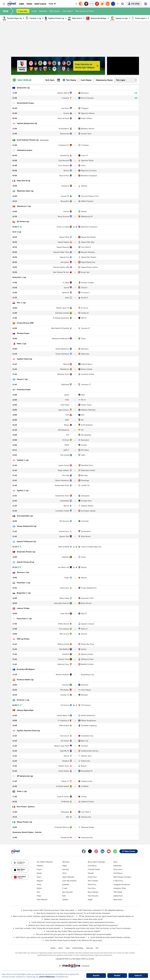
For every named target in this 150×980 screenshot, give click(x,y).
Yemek (39, 873)
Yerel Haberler (42, 900)
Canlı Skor (24, 11)
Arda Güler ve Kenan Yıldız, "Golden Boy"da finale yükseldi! (38, 928)
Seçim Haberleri (68, 877)
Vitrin (64, 873)
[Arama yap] (122, 4)
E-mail (65, 888)
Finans (39, 869)
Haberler (40, 866)
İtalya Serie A (75, 18)
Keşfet (90, 900)
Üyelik (68, 948)
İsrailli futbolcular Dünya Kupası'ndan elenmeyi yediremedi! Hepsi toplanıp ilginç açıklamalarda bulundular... (73, 922)
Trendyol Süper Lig (12, 18)
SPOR (6, 11)
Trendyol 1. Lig (33, 18)
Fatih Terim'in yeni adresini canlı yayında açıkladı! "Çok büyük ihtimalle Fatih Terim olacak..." (51, 937)
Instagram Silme (120, 888)
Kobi (64, 896)
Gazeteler (66, 884)
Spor (38, 892)
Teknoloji (66, 862)
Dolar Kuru (92, 884)
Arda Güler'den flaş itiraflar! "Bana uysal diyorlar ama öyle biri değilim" (73, 931)
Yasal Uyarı (90, 948)
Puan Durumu (44, 140)
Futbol (35, 11)
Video (39, 896)
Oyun (115, 862)
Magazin (40, 881)
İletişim (53, 948)
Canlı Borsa (92, 866)
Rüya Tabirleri (93, 892)
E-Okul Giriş (118, 881)
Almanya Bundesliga (96, 18)
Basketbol (43, 11)
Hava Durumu (93, 896)
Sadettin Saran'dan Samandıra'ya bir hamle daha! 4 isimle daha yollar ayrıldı (73, 919)
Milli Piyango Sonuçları (122, 877)
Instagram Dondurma (121, 884)
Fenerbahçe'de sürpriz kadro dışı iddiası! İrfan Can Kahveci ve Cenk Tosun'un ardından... (98, 928)
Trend (39, 884)
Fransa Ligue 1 (139, 18)
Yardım (60, 948)
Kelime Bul (117, 866)
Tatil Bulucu (118, 873)
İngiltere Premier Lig (54, 18)
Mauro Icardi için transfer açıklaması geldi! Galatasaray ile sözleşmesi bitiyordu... (44, 916)
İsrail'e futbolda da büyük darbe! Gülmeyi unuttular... (111, 937)
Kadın (39, 877)
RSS (97, 948)
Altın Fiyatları (93, 881)
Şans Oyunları (68, 892)
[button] (4, 4)
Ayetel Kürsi (118, 896)
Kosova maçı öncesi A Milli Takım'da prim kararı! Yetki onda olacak (49, 910)
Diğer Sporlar (55, 11)
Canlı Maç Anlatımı (69, 881)
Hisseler (91, 873)
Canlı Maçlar (85, 80)
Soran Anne (118, 869)
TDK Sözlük (118, 892)
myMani (65, 900)
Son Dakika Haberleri (45, 862)
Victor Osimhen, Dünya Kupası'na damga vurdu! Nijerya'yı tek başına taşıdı (73, 940)
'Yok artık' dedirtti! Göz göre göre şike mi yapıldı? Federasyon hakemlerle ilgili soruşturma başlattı (73, 934)
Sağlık (65, 866)
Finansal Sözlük (94, 869)
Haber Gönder (129, 851)
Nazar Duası (118, 900)
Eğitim (39, 888)
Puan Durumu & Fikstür (85, 11)
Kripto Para (92, 877)
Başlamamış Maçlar (103, 80)
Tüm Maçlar (69, 80)
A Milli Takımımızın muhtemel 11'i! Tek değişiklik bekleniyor (101, 910)
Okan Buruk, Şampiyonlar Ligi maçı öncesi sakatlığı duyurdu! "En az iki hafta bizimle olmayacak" (73, 913)
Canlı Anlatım (68, 11)
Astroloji (66, 869)
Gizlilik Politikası (78, 948)
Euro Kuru (92, 888)
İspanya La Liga (119, 18)
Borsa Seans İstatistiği (96, 862)
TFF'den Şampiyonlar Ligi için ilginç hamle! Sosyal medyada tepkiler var (106, 916)
